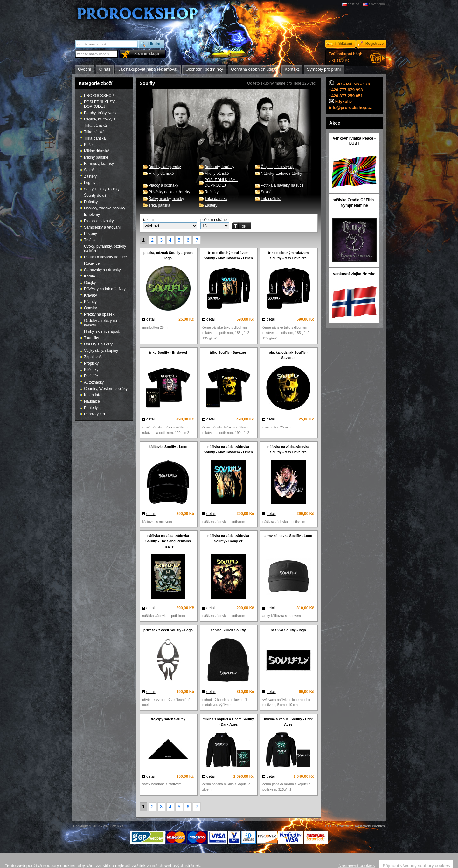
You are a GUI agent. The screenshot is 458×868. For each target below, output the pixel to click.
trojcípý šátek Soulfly (168, 719)
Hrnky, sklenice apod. (102, 331)
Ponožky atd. (95, 414)
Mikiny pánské (217, 174)
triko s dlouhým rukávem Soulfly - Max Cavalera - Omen (228, 255)
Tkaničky (91, 338)
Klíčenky (91, 370)
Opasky (90, 308)
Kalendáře (93, 395)
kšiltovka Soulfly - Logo (168, 447)
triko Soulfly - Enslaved (168, 352)
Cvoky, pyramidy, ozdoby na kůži (105, 249)
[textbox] (97, 54)
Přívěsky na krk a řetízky (169, 192)
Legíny (90, 183)
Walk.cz (118, 826)
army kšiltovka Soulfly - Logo (288, 536)
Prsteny (90, 234)
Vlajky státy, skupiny (101, 351)
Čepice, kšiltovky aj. (278, 167)
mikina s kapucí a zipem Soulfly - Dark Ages (228, 722)
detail (151, 319)
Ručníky (211, 192)
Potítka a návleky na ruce (282, 185)
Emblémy (92, 215)
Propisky (91, 363)
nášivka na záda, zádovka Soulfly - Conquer (228, 538)
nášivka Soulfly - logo (288, 630)
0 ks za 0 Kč (345, 57)
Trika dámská (216, 199)
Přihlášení (344, 44)
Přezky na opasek (99, 314)
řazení (148, 220)
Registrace (375, 44)
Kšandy (90, 302)
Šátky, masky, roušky (166, 199)
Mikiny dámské (161, 174)
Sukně (266, 192)
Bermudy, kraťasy (219, 167)
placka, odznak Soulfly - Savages (288, 355)
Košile (89, 145)
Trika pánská (159, 205)
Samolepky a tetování (102, 227)
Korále (90, 276)
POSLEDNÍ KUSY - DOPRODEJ (101, 104)
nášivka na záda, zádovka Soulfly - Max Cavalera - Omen (228, 449)
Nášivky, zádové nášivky (281, 174)
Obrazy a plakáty (98, 344)
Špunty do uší (96, 195)
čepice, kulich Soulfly (228, 630)
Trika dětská (271, 199)
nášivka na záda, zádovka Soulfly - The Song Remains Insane (168, 541)
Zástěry (211, 205)
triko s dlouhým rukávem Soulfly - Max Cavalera (288, 255)
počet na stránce (215, 220)
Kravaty (90, 295)
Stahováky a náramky (102, 270)
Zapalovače (94, 357)
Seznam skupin (147, 54)
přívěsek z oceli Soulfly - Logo (168, 630)
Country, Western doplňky (106, 389)
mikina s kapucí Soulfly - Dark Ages (288, 722)
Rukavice (92, 263)
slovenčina (377, 4)
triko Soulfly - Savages (228, 352)
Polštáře (91, 376)
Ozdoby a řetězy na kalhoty (101, 323)
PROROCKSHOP (99, 96)
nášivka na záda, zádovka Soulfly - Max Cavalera (288, 449)
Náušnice (92, 401)
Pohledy (91, 408)
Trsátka (90, 240)
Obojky (90, 283)
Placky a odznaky (163, 185)
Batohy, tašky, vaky (165, 167)
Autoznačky (94, 382)
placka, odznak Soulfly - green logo (168, 255)
